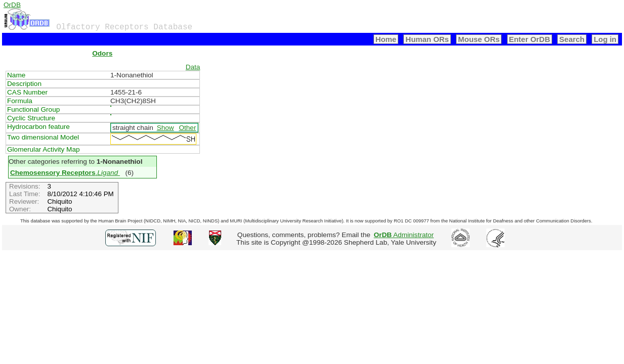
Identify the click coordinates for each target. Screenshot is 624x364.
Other (187, 128)
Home (386, 39)
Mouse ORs (479, 39)
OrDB (12, 5)
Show (165, 128)
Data (193, 67)
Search (572, 39)
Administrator (404, 235)
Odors (102, 53)
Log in (605, 39)
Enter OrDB (530, 39)
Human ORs (427, 39)
